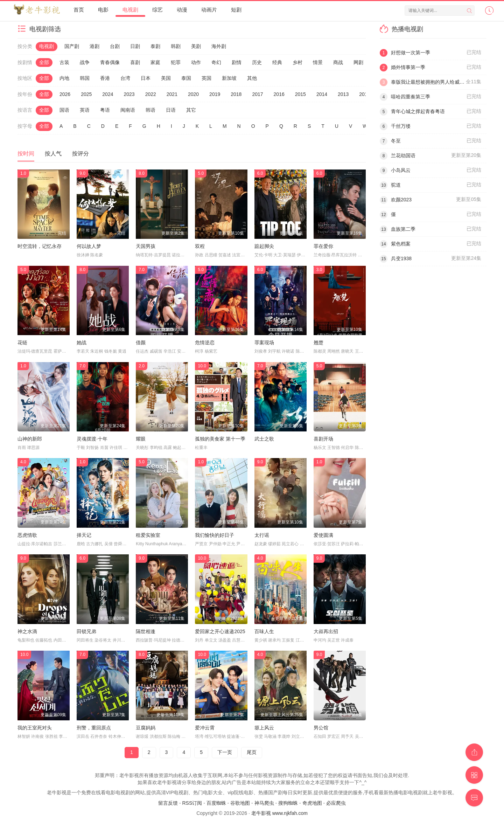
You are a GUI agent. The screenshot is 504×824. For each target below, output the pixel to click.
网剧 (358, 62)
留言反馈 (168, 803)
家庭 (155, 62)
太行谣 (262, 535)
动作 (196, 62)
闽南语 (128, 110)
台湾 (125, 78)
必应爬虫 (336, 803)
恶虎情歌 (27, 535)
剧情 (237, 62)
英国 (206, 78)
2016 (279, 94)
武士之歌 (264, 439)
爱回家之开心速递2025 (220, 631)
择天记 (84, 535)
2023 (129, 94)
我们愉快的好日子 (215, 535)
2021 (172, 94)
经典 (277, 62)
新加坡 (229, 78)
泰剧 (155, 46)
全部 (44, 62)
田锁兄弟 (86, 631)
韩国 (85, 78)
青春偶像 (110, 62)
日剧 (135, 46)
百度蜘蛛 (216, 803)
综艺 (157, 10)
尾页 (252, 752)
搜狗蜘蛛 (288, 803)
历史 (257, 62)
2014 (322, 94)
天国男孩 (146, 246)
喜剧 (135, 62)
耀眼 (141, 439)
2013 (343, 94)
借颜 (141, 342)
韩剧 (176, 46)
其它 (191, 110)
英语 (85, 110)
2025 (86, 94)
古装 (64, 62)
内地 (64, 78)
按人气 (53, 154)
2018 (236, 94)
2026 (65, 94)
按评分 (80, 154)
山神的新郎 (30, 439)
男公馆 (321, 728)
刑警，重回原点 (94, 728)
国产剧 (72, 46)
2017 (257, 94)
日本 (146, 78)
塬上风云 (264, 728)
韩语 (150, 110)
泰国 (186, 78)
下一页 (225, 752)
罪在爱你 (323, 246)
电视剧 (130, 10)
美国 (166, 78)
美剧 (196, 46)
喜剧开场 (323, 439)
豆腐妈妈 (146, 728)
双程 (200, 246)
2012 (365, 94)
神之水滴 (27, 631)
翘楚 (318, 342)
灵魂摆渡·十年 (92, 439)
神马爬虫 (264, 803)
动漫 (182, 10)
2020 (193, 94)
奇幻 (216, 62)
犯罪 (176, 62)
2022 (151, 94)
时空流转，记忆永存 (40, 246)
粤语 (105, 110)
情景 (318, 62)
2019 (215, 94)
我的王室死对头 (35, 728)
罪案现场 (264, 342)
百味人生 (264, 631)
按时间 (26, 154)
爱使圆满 (323, 535)
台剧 (115, 46)
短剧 (236, 10)
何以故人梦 (89, 246)
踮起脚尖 (264, 246)
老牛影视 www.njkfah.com (279, 813)
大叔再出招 (326, 631)
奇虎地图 (312, 803)
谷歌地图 (240, 803)
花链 (22, 342)
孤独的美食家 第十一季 (220, 439)
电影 (103, 10)
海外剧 (219, 46)
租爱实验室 (148, 535)
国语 (64, 110)
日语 (171, 110)
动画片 (209, 10)
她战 (82, 342)
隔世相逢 (146, 631)
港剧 (94, 46)
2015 (300, 94)
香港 (105, 78)
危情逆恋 (205, 342)
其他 (252, 78)
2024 (108, 94)
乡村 (297, 62)
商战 (338, 62)
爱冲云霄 (205, 728)
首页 (79, 10)
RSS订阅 (192, 803)
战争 (85, 62)
